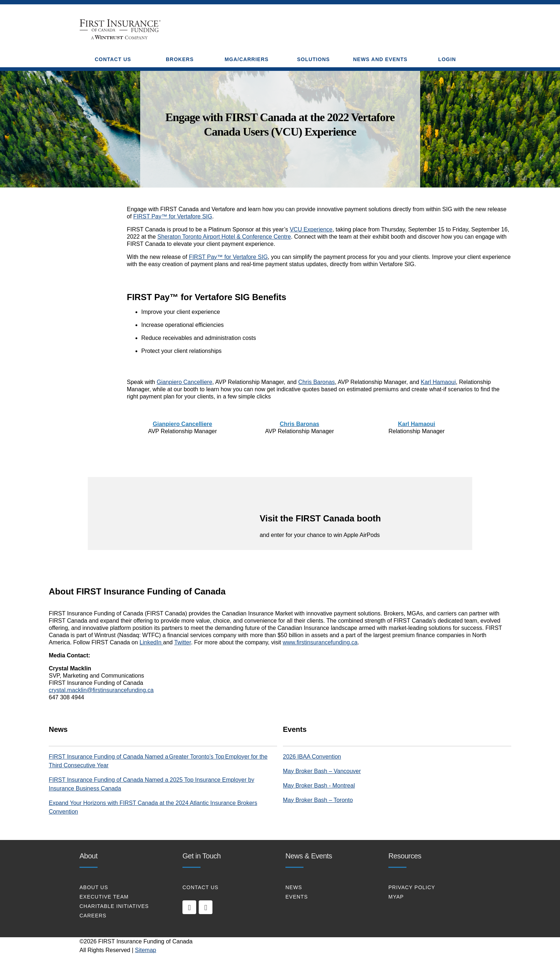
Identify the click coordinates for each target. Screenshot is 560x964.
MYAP (396, 897)
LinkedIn (151, 642)
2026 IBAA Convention (312, 757)
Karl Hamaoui (438, 382)
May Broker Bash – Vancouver (322, 771)
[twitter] (206, 907)
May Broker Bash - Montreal (319, 786)
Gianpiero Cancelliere (185, 382)
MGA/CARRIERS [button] (247, 59)
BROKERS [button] (180, 59)
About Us (94, 887)
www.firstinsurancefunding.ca (320, 642)
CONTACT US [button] (113, 59)
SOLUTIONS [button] (313, 59)
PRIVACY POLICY (412, 887)
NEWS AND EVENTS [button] (380, 59)
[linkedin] (189, 907)
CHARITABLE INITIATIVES (114, 906)
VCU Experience (311, 229)
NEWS (294, 887)
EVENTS (297, 897)
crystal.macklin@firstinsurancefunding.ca (101, 690)
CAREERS (93, 916)
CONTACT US (201, 887)
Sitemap (146, 950)
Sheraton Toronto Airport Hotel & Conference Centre (224, 237)
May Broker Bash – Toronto (318, 800)
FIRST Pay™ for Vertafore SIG (173, 216)
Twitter (182, 642)
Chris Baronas (316, 382)
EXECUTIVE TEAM (104, 897)
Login (447, 59)
